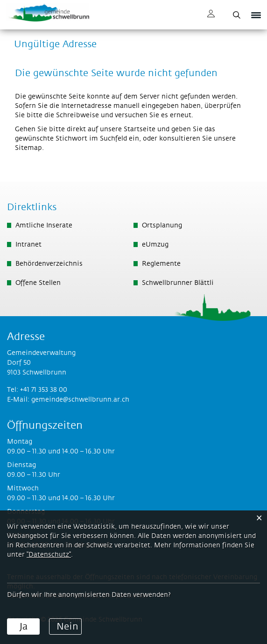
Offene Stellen (38, 283)
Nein (67, 626)
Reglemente (161, 264)
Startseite (140, 129)
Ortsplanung (162, 226)
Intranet (28, 245)
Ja (24, 626)
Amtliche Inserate (44, 226)
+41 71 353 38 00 (44, 390)
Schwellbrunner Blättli (178, 283)
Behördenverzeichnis (49, 264)
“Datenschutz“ (49, 555)
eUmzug (155, 245)
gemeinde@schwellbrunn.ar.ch (80, 400)
